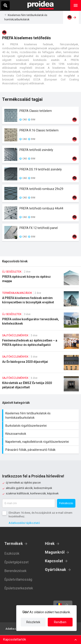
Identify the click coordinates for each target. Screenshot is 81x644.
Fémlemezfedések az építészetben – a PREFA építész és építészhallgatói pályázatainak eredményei (40, 343)
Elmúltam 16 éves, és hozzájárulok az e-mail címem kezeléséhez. (40, 515)
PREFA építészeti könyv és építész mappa (40, 279)
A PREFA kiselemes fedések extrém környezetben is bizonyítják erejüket (40, 300)
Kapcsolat (54, 561)
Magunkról (55, 552)
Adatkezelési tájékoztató (24, 523)
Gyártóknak (56, 570)
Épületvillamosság (18, 579)
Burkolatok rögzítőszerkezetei (41, 426)
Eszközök (12, 553)
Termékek (14, 543)
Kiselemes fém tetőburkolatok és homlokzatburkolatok (41, 415)
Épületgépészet (16, 562)
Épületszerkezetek (19, 588)
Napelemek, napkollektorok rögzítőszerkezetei (41, 442)
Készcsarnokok (41, 434)
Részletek (33, 622)
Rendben (60, 622)
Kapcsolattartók (15, 639)
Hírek (50, 543)
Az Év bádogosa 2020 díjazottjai (40, 364)
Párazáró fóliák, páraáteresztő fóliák (41, 450)
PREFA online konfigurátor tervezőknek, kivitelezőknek (40, 321)
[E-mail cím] (29, 503)
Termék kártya (40, 115)
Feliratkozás (66, 503)
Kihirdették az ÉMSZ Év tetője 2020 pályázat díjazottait (40, 385)
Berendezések (15, 571)
